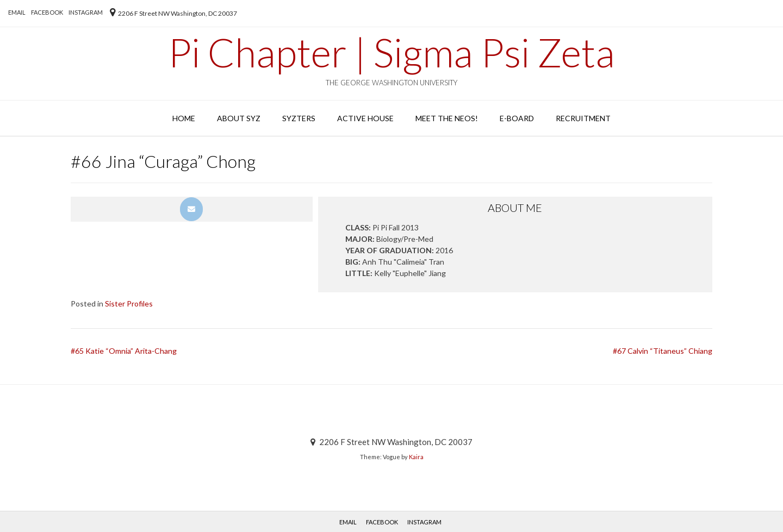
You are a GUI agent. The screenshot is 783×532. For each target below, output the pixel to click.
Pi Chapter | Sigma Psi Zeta (391, 52)
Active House (365, 118)
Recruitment (583, 118)
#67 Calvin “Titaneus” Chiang (663, 351)
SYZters (299, 118)
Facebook (47, 12)
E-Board (517, 118)
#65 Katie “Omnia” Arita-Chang (124, 351)
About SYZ (239, 118)
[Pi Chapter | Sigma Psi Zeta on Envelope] (191, 209)
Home (184, 118)
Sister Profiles (129, 303)
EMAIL (17, 12)
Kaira (416, 457)
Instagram (86, 12)
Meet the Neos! (447, 118)
